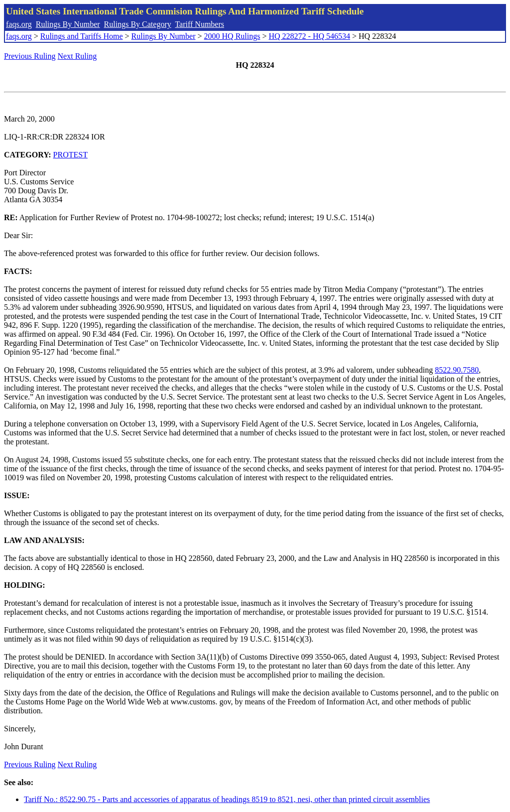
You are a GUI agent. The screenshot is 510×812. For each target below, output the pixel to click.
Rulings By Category (138, 24)
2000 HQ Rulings (232, 36)
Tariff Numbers (199, 24)
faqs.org (19, 24)
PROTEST (70, 155)
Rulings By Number (68, 24)
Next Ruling (77, 56)
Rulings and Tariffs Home (82, 36)
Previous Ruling (30, 56)
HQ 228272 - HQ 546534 (309, 36)
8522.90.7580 (457, 370)
